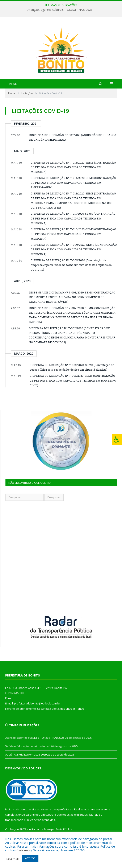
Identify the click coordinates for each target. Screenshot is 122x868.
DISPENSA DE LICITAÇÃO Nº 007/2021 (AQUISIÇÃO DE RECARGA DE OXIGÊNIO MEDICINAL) (73, 137)
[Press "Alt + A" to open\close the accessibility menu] (117, 439)
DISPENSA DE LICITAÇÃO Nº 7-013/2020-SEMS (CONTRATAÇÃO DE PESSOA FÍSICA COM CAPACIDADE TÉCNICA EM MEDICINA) (73, 167)
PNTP (23, 829)
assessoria (103, 809)
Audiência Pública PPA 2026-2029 (26, 754)
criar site (31, 809)
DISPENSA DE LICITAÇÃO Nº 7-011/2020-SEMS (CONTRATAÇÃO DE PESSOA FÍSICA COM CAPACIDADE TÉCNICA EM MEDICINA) (73, 218)
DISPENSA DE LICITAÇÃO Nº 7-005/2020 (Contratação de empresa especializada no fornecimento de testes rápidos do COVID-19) (71, 265)
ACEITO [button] (30, 858)
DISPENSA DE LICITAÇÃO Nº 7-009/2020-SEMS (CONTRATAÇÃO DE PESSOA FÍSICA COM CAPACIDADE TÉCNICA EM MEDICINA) (74, 249)
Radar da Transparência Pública (52, 829)
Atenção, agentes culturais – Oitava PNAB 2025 (60, 10)
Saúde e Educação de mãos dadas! (28, 746)
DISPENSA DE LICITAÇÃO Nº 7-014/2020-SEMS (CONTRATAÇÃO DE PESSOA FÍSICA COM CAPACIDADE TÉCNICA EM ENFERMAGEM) (73, 183)
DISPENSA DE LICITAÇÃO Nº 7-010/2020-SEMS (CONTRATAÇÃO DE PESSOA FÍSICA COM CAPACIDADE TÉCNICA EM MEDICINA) (73, 234)
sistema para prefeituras (57, 809)
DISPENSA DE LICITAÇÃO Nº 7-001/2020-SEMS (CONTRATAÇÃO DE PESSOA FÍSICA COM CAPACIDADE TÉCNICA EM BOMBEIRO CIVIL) (73, 380)
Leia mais (24, 850)
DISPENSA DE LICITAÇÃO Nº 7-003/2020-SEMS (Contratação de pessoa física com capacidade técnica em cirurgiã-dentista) (72, 367)
